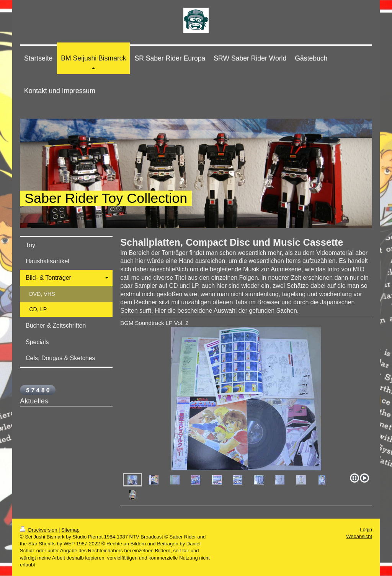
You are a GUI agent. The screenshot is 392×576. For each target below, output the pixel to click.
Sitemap (70, 530)
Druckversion (39, 530)
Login (366, 529)
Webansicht (359, 536)
